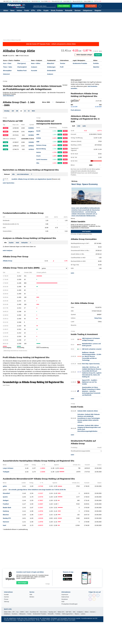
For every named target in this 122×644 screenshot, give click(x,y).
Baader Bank (7, 508)
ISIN (17, 56)
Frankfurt (6, 504)
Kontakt (6, 595)
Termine (62, 63)
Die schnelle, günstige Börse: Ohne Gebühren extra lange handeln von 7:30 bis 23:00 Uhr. (34, 490)
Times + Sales (8, 67)
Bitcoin (75, 1)
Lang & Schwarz (8, 468)
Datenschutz (65, 597)
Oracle (38, 156)
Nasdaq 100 (52, 612)
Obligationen (88, 11)
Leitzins (83, 614)
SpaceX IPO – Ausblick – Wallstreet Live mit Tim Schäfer (90, 382)
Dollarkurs (7, 614)
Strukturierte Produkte (80, 63)
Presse (6, 599)
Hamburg (6, 511)
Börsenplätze (7, 71)
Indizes (19, 11)
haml (4, 525)
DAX (33, 1)
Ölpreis (77, 614)
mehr (84, 126)
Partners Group (41, 145)
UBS (38, 135)
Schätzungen (51, 67)
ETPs (39, 11)
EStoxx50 (54, 1)
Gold (65, 1)
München (6, 515)
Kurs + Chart (7, 63)
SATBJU (31, 149)
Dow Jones (43, 612)
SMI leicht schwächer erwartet (92, 349)
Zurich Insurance (42, 159)
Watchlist (96, 67)
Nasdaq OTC (7, 518)
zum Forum (6, 385)
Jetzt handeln (86, 231)
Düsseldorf (6, 493)
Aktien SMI (7, 612)
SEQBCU (31, 132)
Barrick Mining (41, 149)
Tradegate (6, 472)
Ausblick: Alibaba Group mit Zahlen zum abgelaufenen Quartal (32, 179)
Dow (23, 1)
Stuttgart (6, 500)
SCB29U (31, 142)
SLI (17, 612)
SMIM (22, 612)
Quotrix (5, 497)
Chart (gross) (21, 63)
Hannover (6, 522)
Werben (32, 597)
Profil (62, 67)
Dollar (85, 1)
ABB (38, 142)
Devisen (78, 11)
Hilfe (31, 595)
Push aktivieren (76, 110)
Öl (95, 1)
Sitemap (6, 602)
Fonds (27, 11)
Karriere (6, 597)
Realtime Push (22, 71)
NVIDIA (39, 138)
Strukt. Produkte (57, 11)
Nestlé (38, 131)
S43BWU (31, 128)
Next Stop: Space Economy (91, 364)
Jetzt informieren (9, 96)
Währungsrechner (67, 614)
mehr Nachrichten (9, 183)
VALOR (5, 56)
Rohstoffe (69, 11)
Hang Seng (98, 318)
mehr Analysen (8, 250)
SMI (4, 1)
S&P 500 (68, 612)
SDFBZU (31, 146)
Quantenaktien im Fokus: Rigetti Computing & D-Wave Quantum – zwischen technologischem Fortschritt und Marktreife (91, 391)
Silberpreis (22, 614)
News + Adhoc (36, 63)
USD (79, 126)
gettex (5, 486)
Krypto (46, 11)
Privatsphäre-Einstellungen (70, 604)
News (12, 11)
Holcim (39, 152)
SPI (14, 1)
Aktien (6, 11)
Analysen (34, 67)
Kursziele (34, 71)
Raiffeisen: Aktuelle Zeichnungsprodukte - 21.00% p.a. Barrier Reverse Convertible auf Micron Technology (92, 356)
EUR (74, 126)
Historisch (6, 74)
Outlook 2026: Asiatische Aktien (88, 411)
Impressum (65, 595)
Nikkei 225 (61, 612)
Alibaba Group (8, 261)
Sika (38, 163)
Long (60, 131)
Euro (43, 1)
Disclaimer (65, 599)
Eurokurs (15, 614)
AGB (63, 602)
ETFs (33, 11)
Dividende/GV (51, 71)
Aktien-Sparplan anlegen (84, 55)
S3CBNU (31, 135)
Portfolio (96, 63)
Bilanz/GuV (51, 63)
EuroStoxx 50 (34, 612)
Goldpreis (80, 612)
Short (65, 131)
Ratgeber (98, 11)
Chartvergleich (22, 67)
